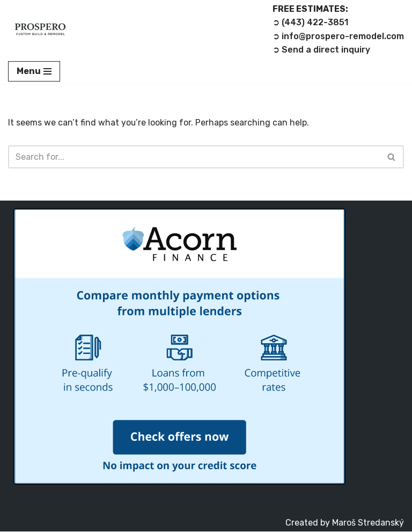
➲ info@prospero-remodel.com (338, 36)
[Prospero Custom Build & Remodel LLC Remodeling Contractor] (40, 29)
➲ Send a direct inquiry (321, 50)
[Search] (194, 157)
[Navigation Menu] (34, 71)
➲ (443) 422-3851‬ (310, 23)
